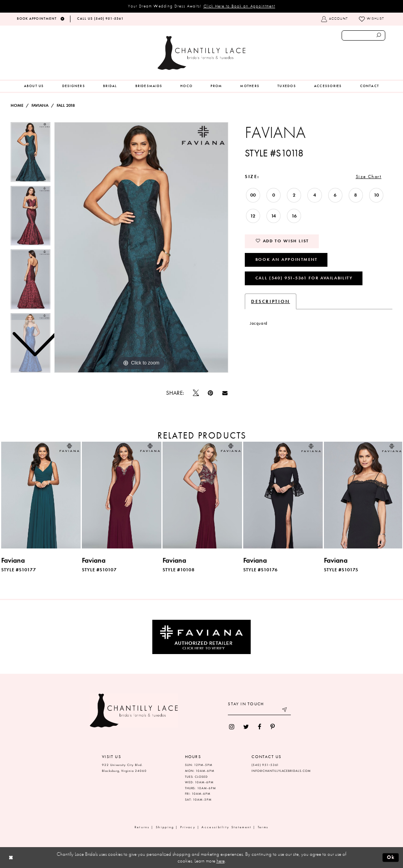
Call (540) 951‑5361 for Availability (304, 278)
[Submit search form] (379, 35)
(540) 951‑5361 (265, 765)
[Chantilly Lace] (201, 53)
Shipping (165, 827)
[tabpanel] (141, 247)
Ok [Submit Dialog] (391, 857)
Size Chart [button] (369, 177)
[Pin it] (211, 393)
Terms (263, 827)
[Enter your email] (259, 711)
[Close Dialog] (11, 858)
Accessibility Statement (226, 827)
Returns (142, 827)
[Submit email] (285, 711)
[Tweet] (196, 393)
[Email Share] (225, 393)
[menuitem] (34, 86)
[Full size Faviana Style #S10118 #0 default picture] (141, 247)
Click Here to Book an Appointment (239, 6)
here (221, 861)
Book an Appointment (287, 259)
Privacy (188, 827)
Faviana (40, 105)
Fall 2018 (66, 105)
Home (17, 105)
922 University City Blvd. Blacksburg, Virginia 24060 (124, 768)
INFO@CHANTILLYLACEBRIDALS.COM (281, 771)
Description (271, 301)
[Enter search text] (363, 35)
